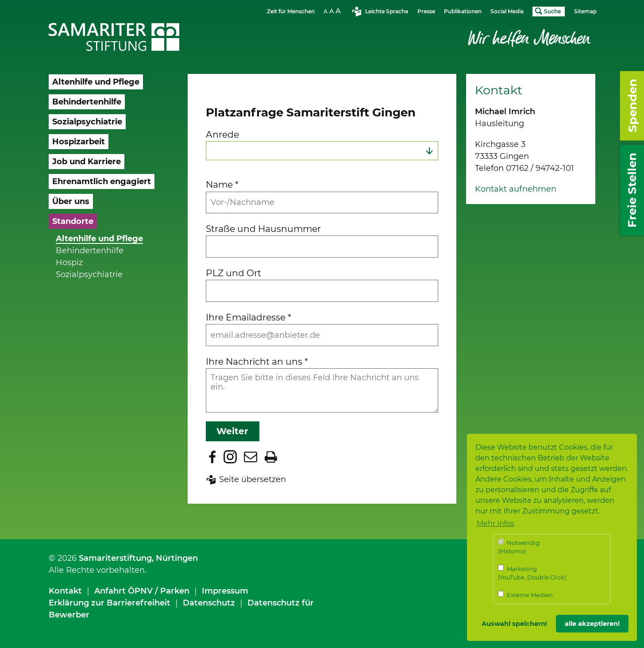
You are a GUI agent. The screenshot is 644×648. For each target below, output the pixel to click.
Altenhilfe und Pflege (99, 239)
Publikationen (463, 11)
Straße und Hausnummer (263, 229)
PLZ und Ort (233, 273)
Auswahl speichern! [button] (514, 624)
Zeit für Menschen (291, 11)
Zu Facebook (212, 457)
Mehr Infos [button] (496, 523)
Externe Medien (525, 595)
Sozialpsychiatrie (89, 274)
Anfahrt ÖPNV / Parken (142, 591)
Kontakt (65, 591)
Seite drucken (271, 457)
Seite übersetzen (253, 479)
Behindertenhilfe (90, 251)
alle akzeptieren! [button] (592, 624)
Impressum (225, 591)
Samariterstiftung (115, 558)
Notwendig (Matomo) (519, 547)
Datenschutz (209, 603)
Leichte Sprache (387, 11)
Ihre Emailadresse (249, 317)
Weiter (232, 431)
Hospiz (69, 262)
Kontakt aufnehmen (516, 189)
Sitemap (585, 11)
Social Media (507, 11)
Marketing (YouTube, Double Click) (532, 573)
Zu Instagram (230, 457)
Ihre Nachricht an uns (257, 361)
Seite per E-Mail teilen (251, 457)
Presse (426, 11)
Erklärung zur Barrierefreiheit (110, 603)
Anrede (222, 134)
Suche (552, 11)
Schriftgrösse (333, 11)
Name (222, 184)
